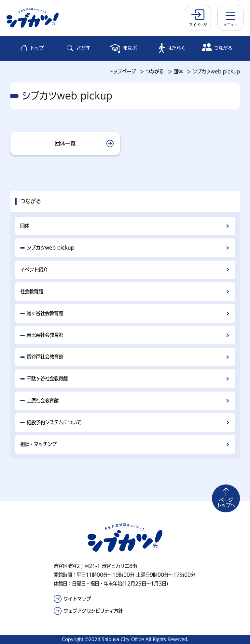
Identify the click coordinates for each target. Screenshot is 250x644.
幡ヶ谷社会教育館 (45, 313)
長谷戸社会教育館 (45, 357)
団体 (178, 71)
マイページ (198, 25)
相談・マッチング (38, 444)
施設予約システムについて (54, 422)
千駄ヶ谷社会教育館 (47, 379)
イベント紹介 (34, 270)
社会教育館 (32, 291)
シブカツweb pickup (50, 248)
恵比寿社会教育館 (45, 335)
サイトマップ (77, 599)
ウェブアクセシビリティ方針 (93, 611)
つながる (155, 71)
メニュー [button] (230, 25)
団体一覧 (65, 143)
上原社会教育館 (43, 401)
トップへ (226, 503)
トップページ (122, 71)
